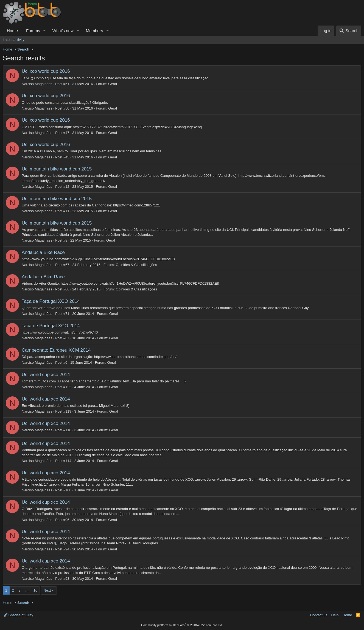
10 (35, 590)
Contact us (319, 615)
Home (12, 31)
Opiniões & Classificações (136, 265)
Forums (33, 31)
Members (95, 31)
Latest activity (14, 40)
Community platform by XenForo (182, 625)
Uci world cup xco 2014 (46, 375)
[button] (44, 31)
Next (47, 590)
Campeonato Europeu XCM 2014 (56, 350)
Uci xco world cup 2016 (46, 71)
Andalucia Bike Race (43, 252)
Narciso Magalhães (37, 84)
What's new (63, 31)
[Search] (349, 31)
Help (335, 615)
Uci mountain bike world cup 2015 (57, 169)
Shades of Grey (19, 615)
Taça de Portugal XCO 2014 (51, 301)
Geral (113, 84)
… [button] (27, 590)
